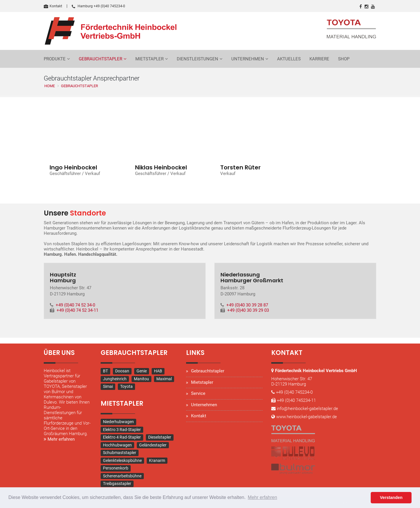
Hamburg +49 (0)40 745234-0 (98, 6)
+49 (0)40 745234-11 (296, 401)
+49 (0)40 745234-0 (294, 393)
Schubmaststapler (120, 453)
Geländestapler (153, 445)
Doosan (122, 371)
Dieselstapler (160, 437)
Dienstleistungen (197, 59)
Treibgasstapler (117, 484)
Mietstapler (149, 59)
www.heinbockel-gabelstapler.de (307, 417)
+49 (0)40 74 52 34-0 (75, 305)
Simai (108, 387)
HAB (158, 371)
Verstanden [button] (391, 498)
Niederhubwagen (118, 422)
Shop (344, 59)
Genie (142, 371)
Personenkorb (116, 468)
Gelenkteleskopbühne (122, 460)
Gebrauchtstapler (100, 59)
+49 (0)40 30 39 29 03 (248, 311)
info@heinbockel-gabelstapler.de (307, 409)
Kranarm (157, 460)
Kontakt (53, 6)
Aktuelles (289, 59)
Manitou (141, 379)
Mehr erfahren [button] (263, 497)
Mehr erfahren (59, 439)
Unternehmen (248, 59)
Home (50, 86)
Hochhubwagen (117, 445)
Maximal (164, 379)
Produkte (55, 59)
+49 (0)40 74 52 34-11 (77, 311)
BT (105, 371)
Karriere (319, 59)
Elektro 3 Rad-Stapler (122, 430)
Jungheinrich (115, 379)
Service (198, 394)
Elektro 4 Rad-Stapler (122, 437)
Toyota (126, 387)
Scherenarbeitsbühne (122, 476)
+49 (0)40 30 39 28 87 (247, 305)
